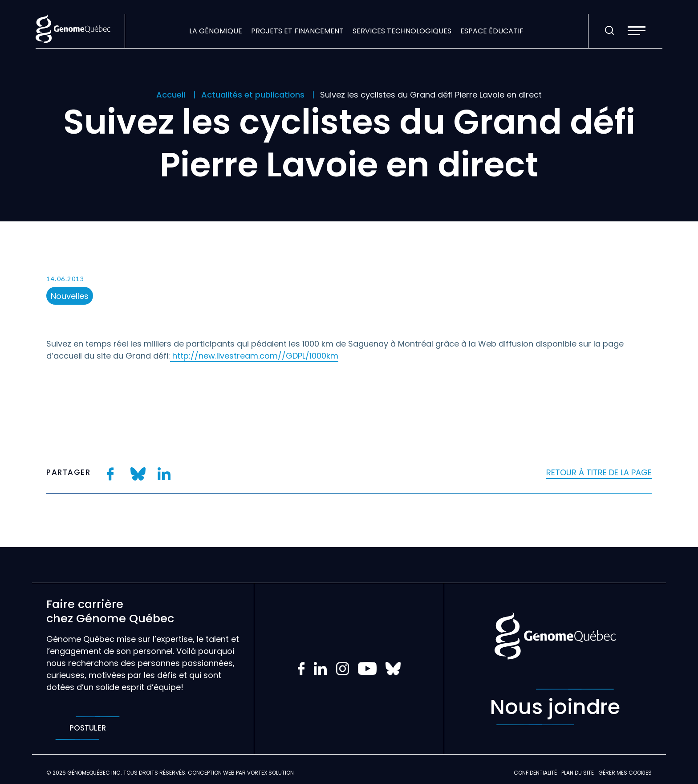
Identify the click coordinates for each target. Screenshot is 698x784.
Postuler (87, 728)
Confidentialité (535, 773)
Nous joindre (555, 707)
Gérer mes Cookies (625, 773)
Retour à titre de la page (599, 472)
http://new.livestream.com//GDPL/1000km (254, 356)
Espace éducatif (492, 31)
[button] (637, 31)
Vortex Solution (270, 773)
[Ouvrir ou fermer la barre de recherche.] (609, 31)
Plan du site (578, 773)
